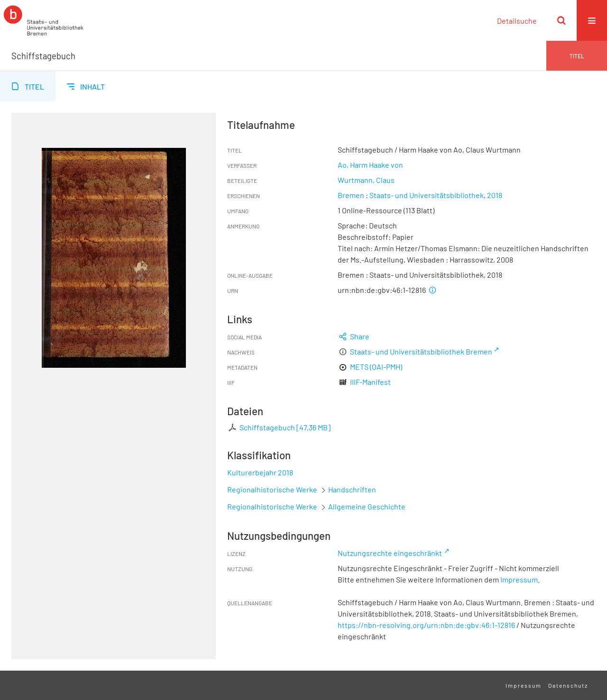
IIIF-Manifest (370, 382)
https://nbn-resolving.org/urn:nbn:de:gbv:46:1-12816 (426, 625)
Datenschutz (568, 685)
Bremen (351, 195)
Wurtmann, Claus (366, 180)
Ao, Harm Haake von (370, 165)
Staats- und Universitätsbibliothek (427, 195)
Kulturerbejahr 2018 (260, 472)
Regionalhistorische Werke (273, 489)
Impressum (519, 579)
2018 (495, 195)
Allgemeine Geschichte (367, 506)
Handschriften (352, 489)
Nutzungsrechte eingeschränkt (390, 553)
